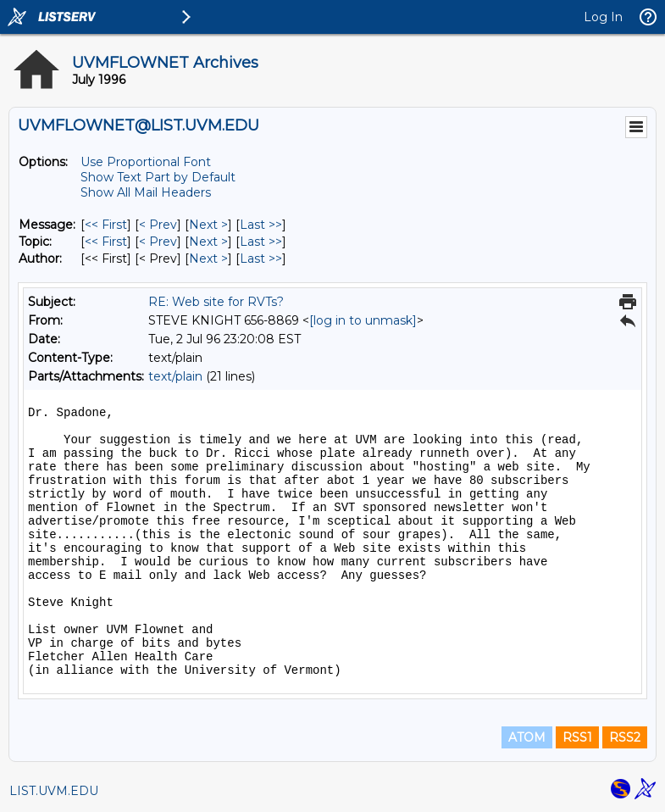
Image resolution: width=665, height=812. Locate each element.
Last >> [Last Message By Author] (261, 259)
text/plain (175, 376)
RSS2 (625, 737)
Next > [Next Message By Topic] (208, 242)
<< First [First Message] (106, 225)
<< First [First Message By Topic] (106, 242)
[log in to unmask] (363, 320)
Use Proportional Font (146, 162)
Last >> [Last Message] (261, 225)
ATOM (527, 737)
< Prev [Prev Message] (158, 225)
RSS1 (577, 737)
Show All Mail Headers (146, 192)
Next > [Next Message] (208, 225)
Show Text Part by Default (158, 177)
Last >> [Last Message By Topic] (261, 242)
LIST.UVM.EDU (54, 791)
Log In (603, 17)
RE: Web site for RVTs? (216, 302)
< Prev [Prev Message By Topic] (158, 242)
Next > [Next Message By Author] (208, 259)
